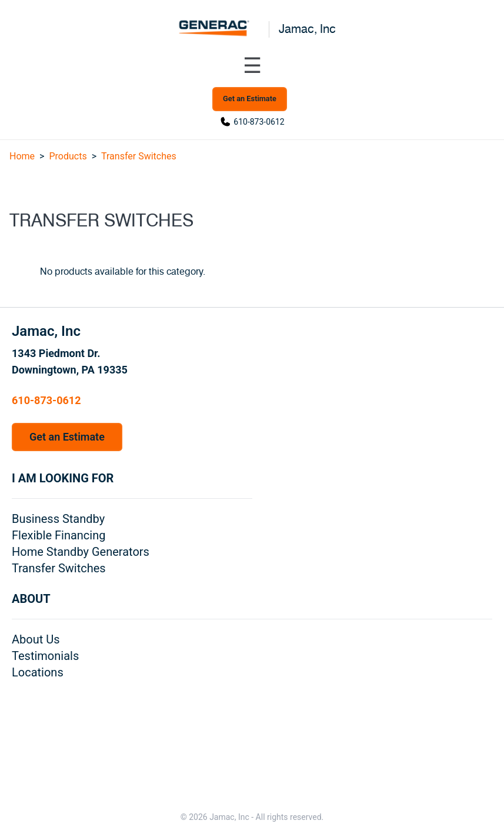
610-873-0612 (259, 122)
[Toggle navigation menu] (252, 66)
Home (22, 156)
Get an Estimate (250, 99)
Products (68, 156)
